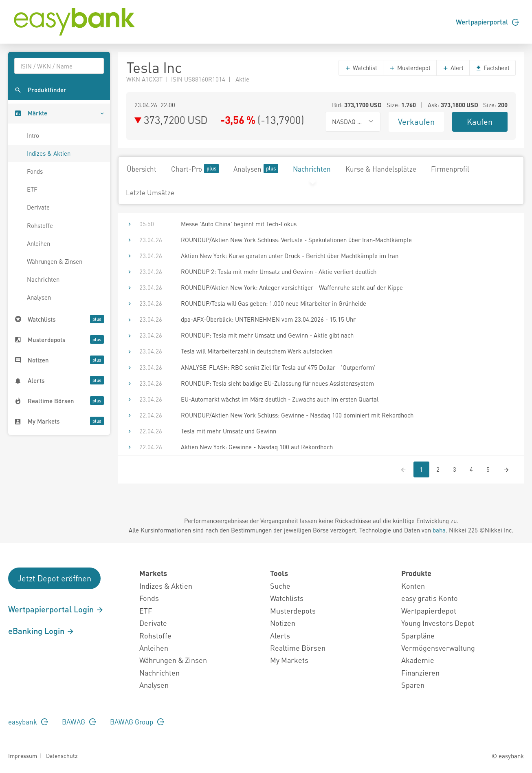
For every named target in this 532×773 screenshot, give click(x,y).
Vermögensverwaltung (438, 648)
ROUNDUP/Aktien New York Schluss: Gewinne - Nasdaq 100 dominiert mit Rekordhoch (297, 415)
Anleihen (38, 243)
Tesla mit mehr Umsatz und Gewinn (229, 431)
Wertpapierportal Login (56, 609)
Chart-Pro (195, 169)
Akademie (418, 660)
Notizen (283, 623)
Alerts (280, 635)
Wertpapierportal (487, 22)
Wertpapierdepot (429, 611)
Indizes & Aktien (49, 153)
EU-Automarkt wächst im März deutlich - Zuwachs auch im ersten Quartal (280, 399)
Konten (413, 586)
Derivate (38, 207)
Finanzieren (420, 673)
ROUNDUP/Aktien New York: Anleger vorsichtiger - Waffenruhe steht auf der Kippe (292, 287)
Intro (33, 135)
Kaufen (480, 121)
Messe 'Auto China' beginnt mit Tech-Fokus (239, 224)
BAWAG (79, 722)
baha (439, 530)
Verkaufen (416, 121)
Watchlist (361, 68)
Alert (453, 68)
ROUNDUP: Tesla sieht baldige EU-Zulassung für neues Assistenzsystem (277, 383)
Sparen (413, 685)
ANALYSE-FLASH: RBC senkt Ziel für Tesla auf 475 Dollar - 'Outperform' (278, 367)
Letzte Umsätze (150, 192)
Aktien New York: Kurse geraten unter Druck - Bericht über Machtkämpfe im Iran (290, 256)
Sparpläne (418, 635)
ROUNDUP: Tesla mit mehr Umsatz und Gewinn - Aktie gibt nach (267, 335)
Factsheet (492, 68)
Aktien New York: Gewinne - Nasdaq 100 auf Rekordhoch (257, 447)
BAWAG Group (137, 722)
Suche (280, 586)
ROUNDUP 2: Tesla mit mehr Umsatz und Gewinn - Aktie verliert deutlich (279, 272)
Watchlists (287, 598)
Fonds (35, 171)
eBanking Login (41, 631)
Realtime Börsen (298, 648)
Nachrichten (43, 279)
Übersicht (142, 169)
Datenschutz (62, 755)
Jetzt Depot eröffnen (54, 578)
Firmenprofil (450, 169)
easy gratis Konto (430, 598)
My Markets (289, 660)
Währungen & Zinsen (55, 261)
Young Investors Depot (438, 623)
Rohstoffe (40, 225)
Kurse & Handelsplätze (381, 169)
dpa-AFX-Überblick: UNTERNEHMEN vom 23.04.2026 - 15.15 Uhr (268, 319)
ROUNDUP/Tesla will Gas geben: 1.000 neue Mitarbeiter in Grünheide (274, 303)
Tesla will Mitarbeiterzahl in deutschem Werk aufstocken (257, 351)
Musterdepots (293, 611)
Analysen (39, 297)
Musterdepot (410, 68)
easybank (28, 722)
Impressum (23, 755)
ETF (32, 189)
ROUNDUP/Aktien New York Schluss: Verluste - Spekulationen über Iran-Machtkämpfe (296, 240)
